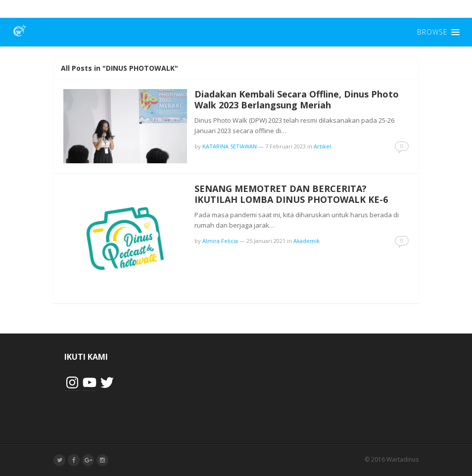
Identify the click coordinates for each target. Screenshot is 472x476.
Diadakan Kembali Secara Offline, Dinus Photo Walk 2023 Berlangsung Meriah (297, 99)
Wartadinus (402, 459)
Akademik (307, 241)
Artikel (322, 146)
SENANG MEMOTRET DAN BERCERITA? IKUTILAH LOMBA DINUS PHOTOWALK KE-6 (291, 194)
